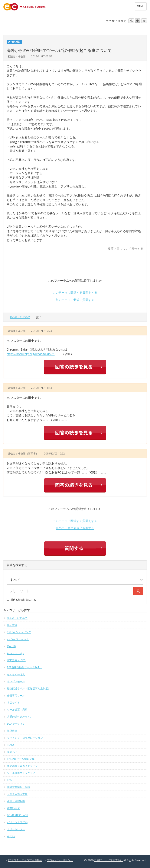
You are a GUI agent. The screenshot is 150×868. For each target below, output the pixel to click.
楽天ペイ (12, 752)
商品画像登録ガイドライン (22, 766)
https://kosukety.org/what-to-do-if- (31, 354)
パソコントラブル (17, 822)
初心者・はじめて (20, 317)
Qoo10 (11, 646)
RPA (9, 780)
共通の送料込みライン (20, 717)
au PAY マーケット (18, 639)
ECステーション (16, 724)
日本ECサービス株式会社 (108, 860)
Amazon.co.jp (15, 653)
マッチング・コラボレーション (25, 738)
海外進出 (12, 731)
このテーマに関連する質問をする (75, 292)
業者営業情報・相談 (19, 787)
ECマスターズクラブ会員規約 (25, 860)
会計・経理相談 (16, 801)
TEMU (10, 745)
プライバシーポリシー (60, 860)
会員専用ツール (16, 695)
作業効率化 (13, 808)
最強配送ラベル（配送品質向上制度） (29, 688)
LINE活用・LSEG (16, 660)
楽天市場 (12, 625)
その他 (11, 836)
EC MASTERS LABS (17, 815)
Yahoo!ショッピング (19, 632)
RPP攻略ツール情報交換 (21, 759)
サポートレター (16, 829)
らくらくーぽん (16, 674)
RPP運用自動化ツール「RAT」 (24, 667)
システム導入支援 (17, 794)
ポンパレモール (16, 681)
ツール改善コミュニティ (21, 773)
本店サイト (13, 703)
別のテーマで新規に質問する (75, 300)
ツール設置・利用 (17, 710)
